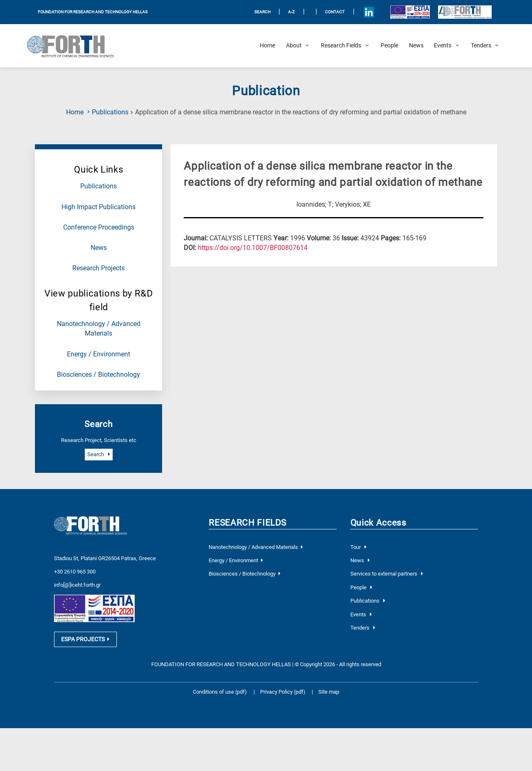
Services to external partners (387, 574)
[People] (389, 46)
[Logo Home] (75, 46)
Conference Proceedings (99, 227)
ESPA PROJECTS (85, 633)
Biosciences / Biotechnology (99, 375)
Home (75, 112)
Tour (358, 547)
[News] (416, 46)
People (361, 587)
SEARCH (262, 12)
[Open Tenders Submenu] (481, 46)
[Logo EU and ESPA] (410, 12)
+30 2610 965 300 (75, 564)
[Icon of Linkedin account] (369, 12)
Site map (329, 685)
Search (99, 454)
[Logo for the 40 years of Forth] (465, 12)
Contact (335, 12)
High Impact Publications (99, 207)
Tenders (363, 628)
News (99, 248)
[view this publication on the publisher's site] (253, 248)
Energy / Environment (99, 354)
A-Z (291, 12)
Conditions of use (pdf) (220, 685)
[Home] (267, 46)
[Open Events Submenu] (443, 46)
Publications (110, 112)
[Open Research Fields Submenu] (341, 46)
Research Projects (99, 268)
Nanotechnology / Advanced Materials (256, 547)
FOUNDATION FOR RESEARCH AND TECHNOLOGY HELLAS (93, 12)
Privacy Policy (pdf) (283, 685)
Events (361, 614)
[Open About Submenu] (294, 46)
